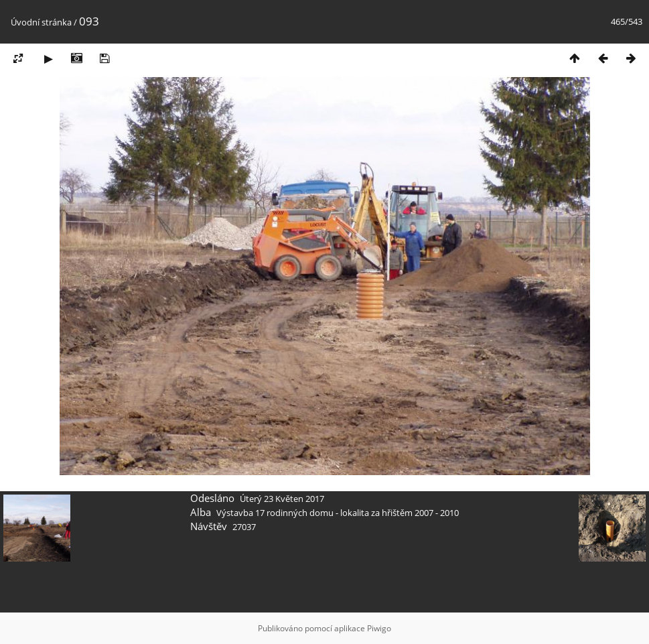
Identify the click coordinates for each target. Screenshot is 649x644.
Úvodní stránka (41, 22)
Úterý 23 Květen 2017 (282, 499)
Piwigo (379, 628)
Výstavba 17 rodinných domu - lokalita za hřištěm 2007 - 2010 (338, 513)
